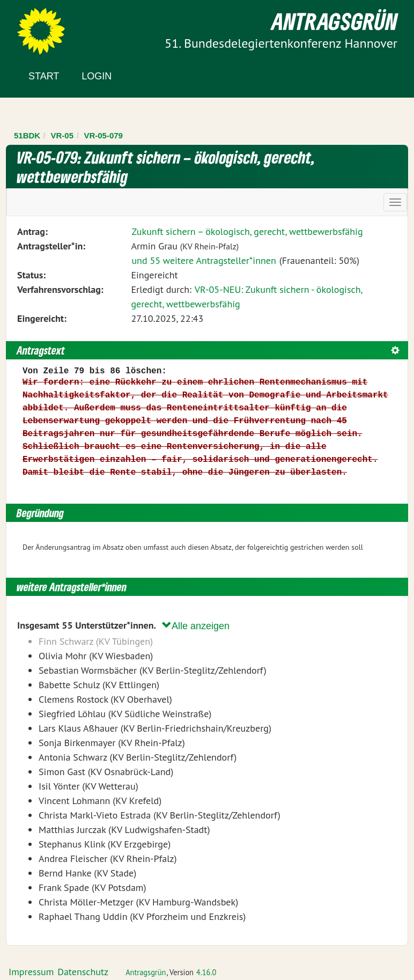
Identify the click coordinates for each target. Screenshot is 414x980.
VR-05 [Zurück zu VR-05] (62, 135)
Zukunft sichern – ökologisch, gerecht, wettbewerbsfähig (247, 231)
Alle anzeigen (196, 626)
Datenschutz (83, 972)
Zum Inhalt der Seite (48, 27)
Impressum (31, 972)
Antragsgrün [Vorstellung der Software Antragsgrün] (146, 972)
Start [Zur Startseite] (44, 76)
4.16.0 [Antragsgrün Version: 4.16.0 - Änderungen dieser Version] (206, 972)
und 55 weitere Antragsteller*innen (204, 260)
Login (97, 76)
